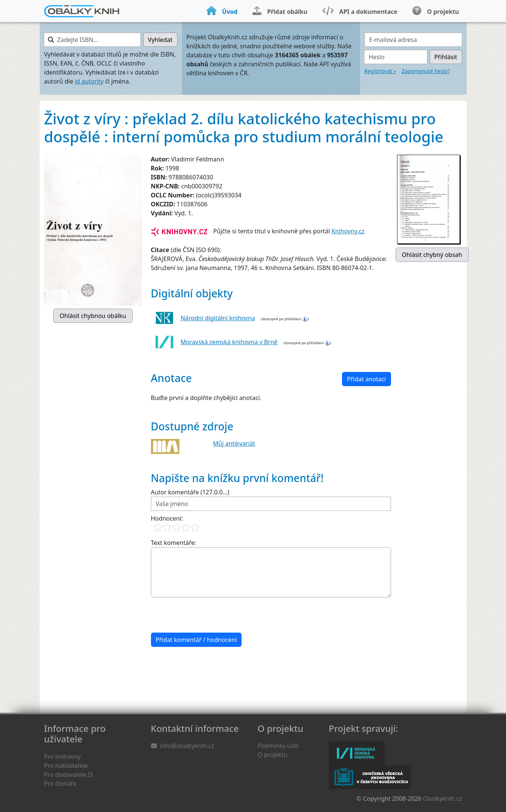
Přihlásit (446, 57)
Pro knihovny (63, 757)
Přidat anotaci (366, 379)
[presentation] (208, 615)
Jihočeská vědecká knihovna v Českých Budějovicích (370, 777)
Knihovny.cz (348, 231)
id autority (89, 81)
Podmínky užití (278, 746)
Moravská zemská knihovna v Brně (229, 342)
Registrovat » (380, 71)
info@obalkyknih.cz (187, 746)
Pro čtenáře (60, 784)
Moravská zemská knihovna (357, 753)
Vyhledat (160, 40)
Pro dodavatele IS (69, 775)
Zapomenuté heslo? (426, 71)
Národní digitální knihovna (218, 318)
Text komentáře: (174, 543)
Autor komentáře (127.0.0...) (190, 492)
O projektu (273, 755)
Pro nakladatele (66, 766)
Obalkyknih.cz (442, 799)
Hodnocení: (167, 518)
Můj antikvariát (234, 443)
